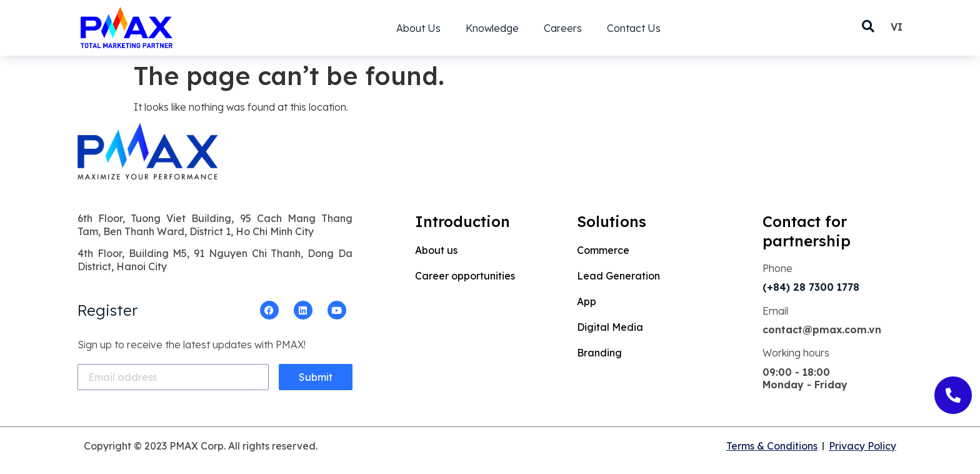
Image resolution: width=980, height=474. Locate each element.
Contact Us (634, 28)
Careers (563, 28)
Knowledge (492, 28)
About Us (418, 28)
